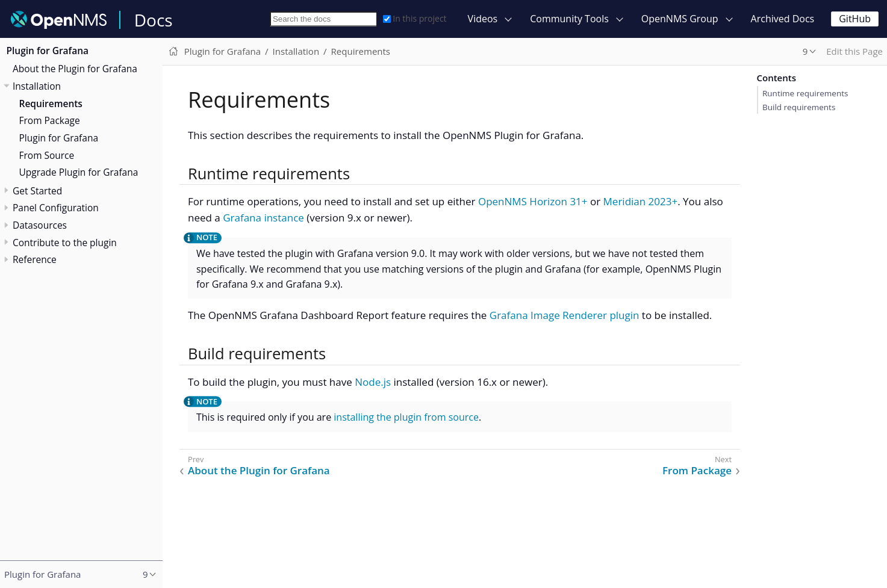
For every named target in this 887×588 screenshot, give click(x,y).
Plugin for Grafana (48, 51)
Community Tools (569, 19)
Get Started (37, 191)
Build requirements (799, 107)
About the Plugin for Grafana (75, 69)
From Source (47, 155)
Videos (483, 19)
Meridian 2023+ (641, 201)
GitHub (855, 19)
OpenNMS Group (680, 19)
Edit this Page (854, 51)
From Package (50, 120)
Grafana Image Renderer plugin (565, 315)
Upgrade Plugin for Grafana (79, 172)
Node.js (373, 382)
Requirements (51, 104)
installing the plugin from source (406, 417)
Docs (154, 20)
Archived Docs (783, 19)
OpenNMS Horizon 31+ (533, 201)
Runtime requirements (805, 93)
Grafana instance (263, 218)
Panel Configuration (56, 208)
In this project (415, 18)
